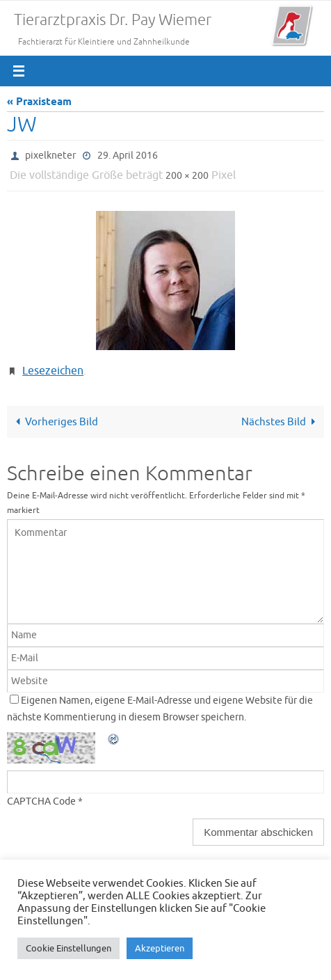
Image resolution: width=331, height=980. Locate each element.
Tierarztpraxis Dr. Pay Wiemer (113, 20)
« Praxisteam (39, 102)
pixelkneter (50, 156)
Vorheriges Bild (54, 422)
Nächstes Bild (281, 422)
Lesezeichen (53, 371)
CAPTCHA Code (41, 801)
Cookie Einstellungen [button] (68, 948)
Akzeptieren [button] (160, 948)
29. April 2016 (128, 156)
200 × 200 (187, 176)
